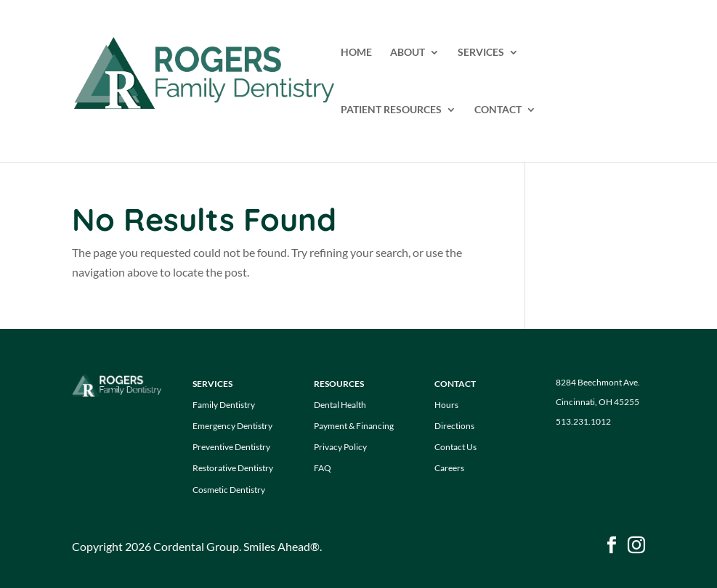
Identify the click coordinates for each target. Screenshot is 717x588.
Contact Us (455, 447)
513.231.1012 (583, 421)
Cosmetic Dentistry (229, 490)
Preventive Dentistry (231, 447)
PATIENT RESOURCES (391, 110)
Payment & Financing (354, 426)
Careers (449, 468)
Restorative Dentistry (233, 468)
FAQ (323, 468)
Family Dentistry (224, 405)
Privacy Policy (340, 447)
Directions (454, 426)
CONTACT (498, 110)
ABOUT (408, 53)
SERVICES (481, 53)
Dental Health (340, 405)
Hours (446, 405)
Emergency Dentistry (232, 426)
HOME (356, 53)
